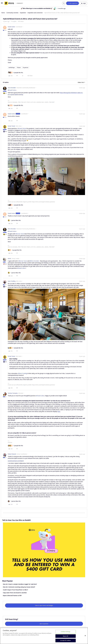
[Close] (85, 636)
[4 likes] (15, 105)
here (59, 411)
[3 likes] (15, 446)
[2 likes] (15, 250)
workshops (12, 67)
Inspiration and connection (35, 13)
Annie (9, 258)
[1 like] (14, 220)
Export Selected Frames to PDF (12, 595)
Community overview (12, 13)
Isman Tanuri (11, 126)
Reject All (66, 636)
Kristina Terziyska (13, 393)
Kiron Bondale (12, 88)
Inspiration (23, 13)
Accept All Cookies (66, 640)
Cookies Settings (66, 632)
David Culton (11, 27)
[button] (2, 4)
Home (3, 13)
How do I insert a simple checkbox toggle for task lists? (20, 584)
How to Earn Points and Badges (44, 605)
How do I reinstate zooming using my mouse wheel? (19, 587)
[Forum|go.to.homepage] (14, 3)
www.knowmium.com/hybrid (16, 461)
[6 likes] (15, 73)
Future (19, 67)
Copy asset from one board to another (15, 593)
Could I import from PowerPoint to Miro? (15, 590)
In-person (26, 67)
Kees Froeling (12, 281)
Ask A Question (44, 624)
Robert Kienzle (12, 454)
